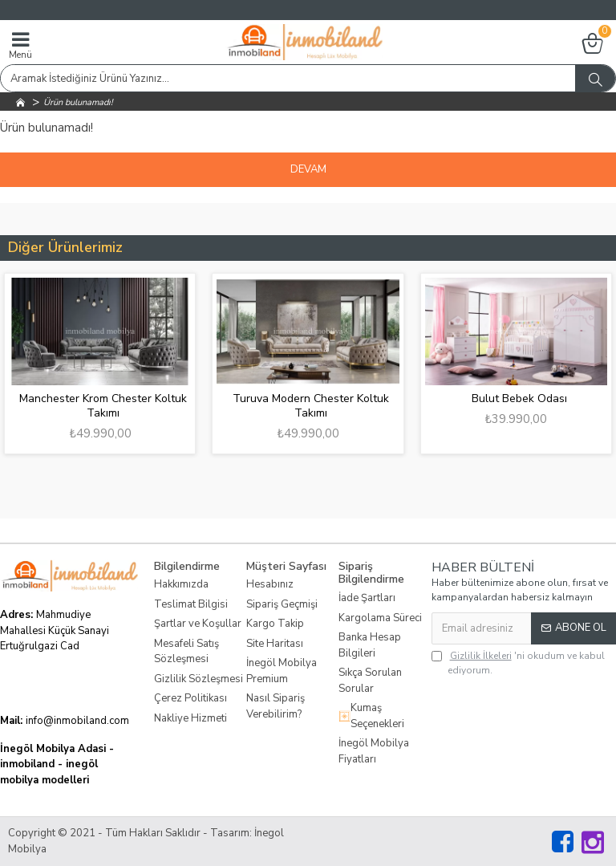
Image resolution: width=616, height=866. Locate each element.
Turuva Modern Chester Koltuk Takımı (311, 406)
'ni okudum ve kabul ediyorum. (518, 663)
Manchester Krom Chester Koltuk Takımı (103, 406)
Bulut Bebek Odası (519, 399)
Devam (308, 169)
